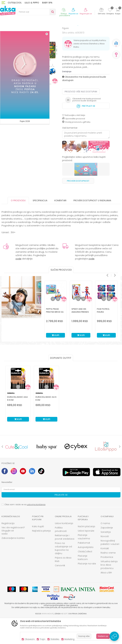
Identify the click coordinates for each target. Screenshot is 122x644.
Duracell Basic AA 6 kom (46, 424)
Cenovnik (60, 591)
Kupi (55, 361)
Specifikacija (40, 226)
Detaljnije (67, 97)
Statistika (55, 639)
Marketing (69, 639)
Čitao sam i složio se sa (25, 530)
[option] (55, 334)
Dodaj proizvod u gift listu (76, 148)
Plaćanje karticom (83, 583)
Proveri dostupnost (78, 206)
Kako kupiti (38, 552)
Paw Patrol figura (103, 336)
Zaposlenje (107, 553)
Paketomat (84, 568)
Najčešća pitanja (41, 556)
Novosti (105, 562)
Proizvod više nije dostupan (81, 117)
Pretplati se (86, 131)
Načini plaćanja (86, 552)
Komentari (60, 226)
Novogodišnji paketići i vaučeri (110, 568)
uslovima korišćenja (36, 530)
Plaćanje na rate (87, 589)
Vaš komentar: (70, 153)
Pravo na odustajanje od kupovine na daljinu (63, 574)
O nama (105, 549)
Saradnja (106, 558)
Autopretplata (86, 573)
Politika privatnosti (61, 555)
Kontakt (105, 574)
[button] (36, 12)
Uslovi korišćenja (64, 549)
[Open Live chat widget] (114, 636)
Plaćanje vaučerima (84, 562)
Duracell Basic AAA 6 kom (17, 424)
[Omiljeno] (110, 10)
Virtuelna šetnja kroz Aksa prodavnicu (109, 590)
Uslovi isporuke (86, 556)
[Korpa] (118, 12)
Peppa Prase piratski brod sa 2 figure (55, 337)
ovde (18, 284)
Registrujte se (86, 14)
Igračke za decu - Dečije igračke (53, 31)
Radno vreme (108, 578)
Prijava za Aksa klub (63, 585)
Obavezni (30, 639)
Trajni (42, 639)
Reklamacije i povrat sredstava (65, 563)
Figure (73, 31)
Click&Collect (85, 577)
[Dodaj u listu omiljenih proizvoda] (18, 412)
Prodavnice (107, 583)
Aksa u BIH (106, 598)
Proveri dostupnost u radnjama (92, 226)
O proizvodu (18, 226)
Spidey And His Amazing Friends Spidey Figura (80, 337)
